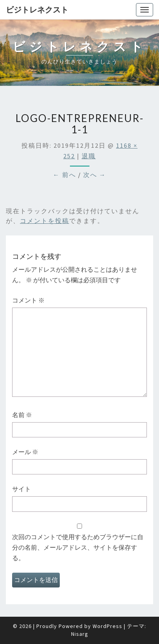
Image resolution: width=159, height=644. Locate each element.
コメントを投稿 (45, 221)
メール (25, 452)
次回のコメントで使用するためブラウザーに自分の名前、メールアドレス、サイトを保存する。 (78, 547)
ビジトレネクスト (37, 10)
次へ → (95, 175)
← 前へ (65, 175)
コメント (28, 300)
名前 (22, 415)
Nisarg (80, 634)
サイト (21, 489)
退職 (89, 156)
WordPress (107, 626)
